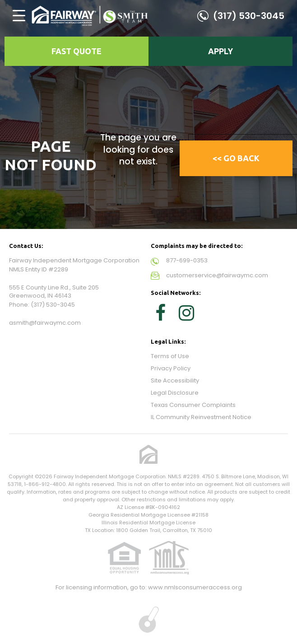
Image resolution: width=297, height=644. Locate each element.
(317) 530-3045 (249, 16)
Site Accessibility (175, 380)
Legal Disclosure (175, 393)
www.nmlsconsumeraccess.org (195, 587)
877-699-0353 (187, 260)
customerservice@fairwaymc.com (217, 275)
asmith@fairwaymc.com (45, 323)
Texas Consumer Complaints (193, 405)
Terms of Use (170, 356)
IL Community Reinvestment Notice (201, 417)
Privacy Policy (171, 368)
